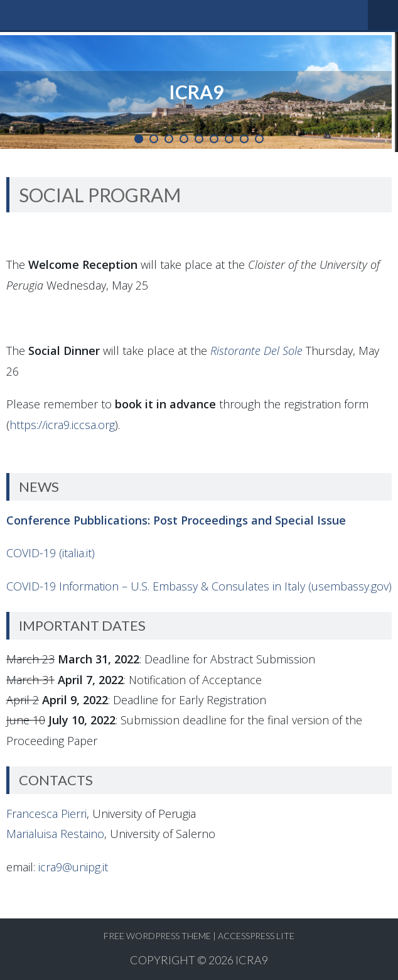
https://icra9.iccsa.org (62, 425)
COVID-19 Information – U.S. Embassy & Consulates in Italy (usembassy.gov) (199, 586)
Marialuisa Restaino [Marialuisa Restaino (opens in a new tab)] (55, 834)
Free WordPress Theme (157, 936)
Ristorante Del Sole (256, 351)
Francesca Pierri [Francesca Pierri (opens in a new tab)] (46, 814)
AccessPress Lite (256, 936)
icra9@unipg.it (73, 867)
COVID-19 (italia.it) (51, 553)
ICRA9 (252, 960)
